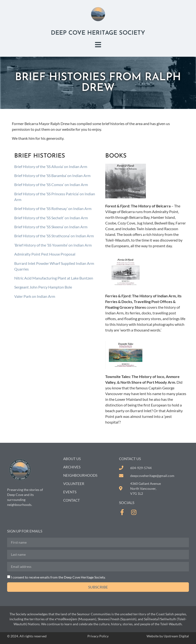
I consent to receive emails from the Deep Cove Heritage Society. (58, 577)
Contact (72, 500)
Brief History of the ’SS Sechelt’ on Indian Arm (51, 218)
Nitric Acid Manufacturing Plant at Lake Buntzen (54, 278)
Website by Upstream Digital (168, 636)
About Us (72, 459)
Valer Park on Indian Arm (35, 296)
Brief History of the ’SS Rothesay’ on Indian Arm (53, 208)
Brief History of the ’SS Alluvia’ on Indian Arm (51, 166)
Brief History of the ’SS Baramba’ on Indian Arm (52, 175)
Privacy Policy (98, 636)
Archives (72, 467)
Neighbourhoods (80, 475)
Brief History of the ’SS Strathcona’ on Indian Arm (54, 236)
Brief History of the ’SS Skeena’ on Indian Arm (51, 227)
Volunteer (74, 484)
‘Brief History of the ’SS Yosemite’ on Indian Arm (53, 245)
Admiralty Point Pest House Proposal (45, 254)
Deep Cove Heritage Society (98, 33)
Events (70, 492)
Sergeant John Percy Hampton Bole (43, 287)
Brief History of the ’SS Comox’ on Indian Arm (51, 184)
